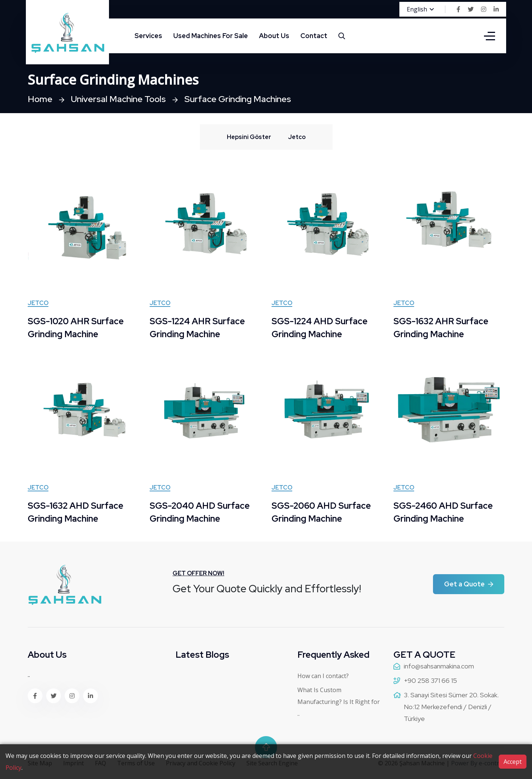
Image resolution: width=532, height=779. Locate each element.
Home (40, 99)
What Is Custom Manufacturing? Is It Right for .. (339, 702)
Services (148, 36)
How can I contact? (323, 676)
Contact (314, 36)
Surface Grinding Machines (242, 99)
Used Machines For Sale (211, 36)
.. (29, 675)
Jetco (38, 304)
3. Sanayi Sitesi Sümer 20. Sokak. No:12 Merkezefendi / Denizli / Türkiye (451, 707)
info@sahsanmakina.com (439, 666)
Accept (513, 762)
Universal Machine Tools (120, 99)
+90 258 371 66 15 (430, 680)
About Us (274, 36)
